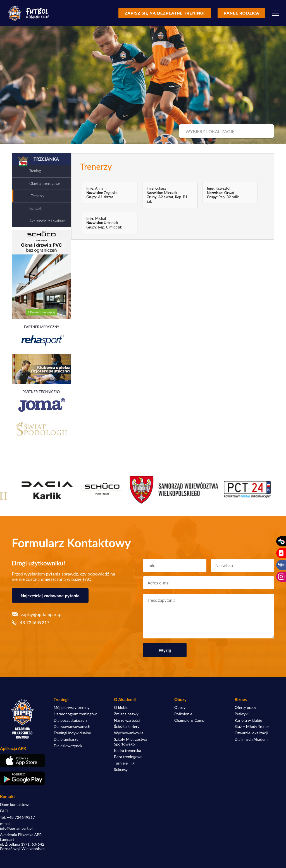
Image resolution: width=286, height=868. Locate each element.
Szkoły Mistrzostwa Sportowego (131, 742)
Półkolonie (183, 714)
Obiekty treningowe (45, 183)
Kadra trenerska (127, 751)
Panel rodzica (241, 13)
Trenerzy (38, 196)
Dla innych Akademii (252, 739)
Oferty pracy (245, 707)
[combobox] (226, 131)
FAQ (4, 811)
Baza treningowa (128, 757)
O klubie (121, 707)
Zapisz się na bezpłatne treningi (165, 13)
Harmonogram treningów (75, 714)
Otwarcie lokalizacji (251, 733)
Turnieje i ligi (125, 763)
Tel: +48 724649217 (17, 817)
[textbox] (226, 131)
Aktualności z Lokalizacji (48, 221)
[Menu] (276, 13)
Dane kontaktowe (15, 805)
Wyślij (165, 650)
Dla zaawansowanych (72, 727)
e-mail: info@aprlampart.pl (16, 826)
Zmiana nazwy (126, 714)
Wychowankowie (129, 733)
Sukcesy (121, 770)
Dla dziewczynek (68, 746)
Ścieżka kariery (127, 727)
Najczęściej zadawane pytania (50, 595)
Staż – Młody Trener (252, 727)
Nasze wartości (127, 720)
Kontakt (35, 208)
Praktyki (242, 714)
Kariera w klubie (248, 720)
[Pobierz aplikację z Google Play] (22, 778)
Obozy (180, 707)
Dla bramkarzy (66, 739)
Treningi (35, 171)
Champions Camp (189, 720)
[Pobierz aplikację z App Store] (22, 761)
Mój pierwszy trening (72, 707)
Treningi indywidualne (72, 733)
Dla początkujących (70, 720)
